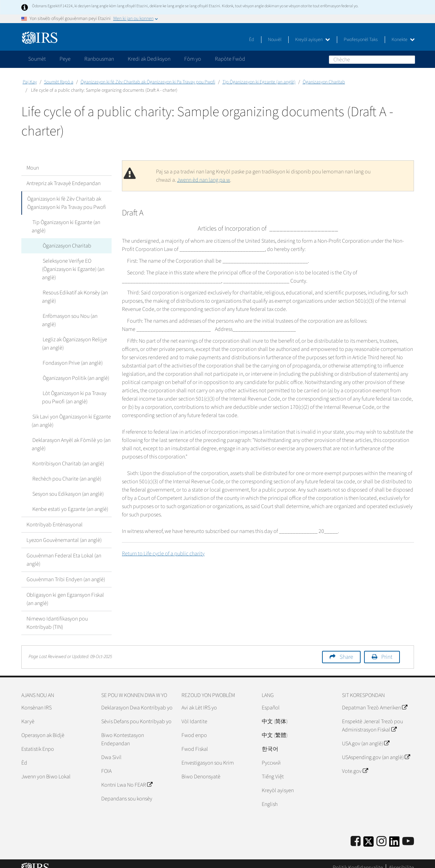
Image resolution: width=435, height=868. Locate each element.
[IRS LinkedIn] (394, 835)
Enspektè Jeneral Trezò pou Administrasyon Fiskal (372, 717)
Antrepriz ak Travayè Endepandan (64, 183)
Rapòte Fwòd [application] (230, 59)
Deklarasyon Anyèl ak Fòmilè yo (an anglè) (71, 436)
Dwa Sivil (111, 749)
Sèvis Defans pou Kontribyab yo (136, 713)
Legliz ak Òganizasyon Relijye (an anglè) (74, 335)
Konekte (403, 40)
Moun (33, 168)
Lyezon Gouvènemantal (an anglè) (64, 532)
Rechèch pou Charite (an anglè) (66, 471)
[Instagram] (381, 833)
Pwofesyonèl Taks (361, 40)
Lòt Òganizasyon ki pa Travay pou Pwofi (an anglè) (74, 389)
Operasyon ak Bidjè (43, 727)
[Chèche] (372, 60)
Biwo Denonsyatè (201, 768)
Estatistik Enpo (38, 741)
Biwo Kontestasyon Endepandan (123, 731)
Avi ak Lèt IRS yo (199, 699)
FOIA (106, 763)
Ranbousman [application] (99, 59)
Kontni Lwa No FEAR (127, 777)
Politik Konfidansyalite (358, 859)
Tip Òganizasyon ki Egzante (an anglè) (259, 82)
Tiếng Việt (273, 768)
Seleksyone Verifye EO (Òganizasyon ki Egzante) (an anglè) (73, 269)
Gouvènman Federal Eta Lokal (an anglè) (64, 552)
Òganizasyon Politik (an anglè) (75, 370)
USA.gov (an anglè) (366, 735)
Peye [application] (65, 59)
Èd (252, 40)
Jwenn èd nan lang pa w (204, 180)
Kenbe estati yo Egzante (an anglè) (70, 501)
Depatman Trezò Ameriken (375, 699)
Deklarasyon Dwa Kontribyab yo (137, 699)
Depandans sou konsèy (127, 790)
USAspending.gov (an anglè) (376, 749)
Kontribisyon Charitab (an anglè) (68, 455)
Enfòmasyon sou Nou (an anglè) (77, 316)
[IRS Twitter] (369, 835)
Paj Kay (30, 82)
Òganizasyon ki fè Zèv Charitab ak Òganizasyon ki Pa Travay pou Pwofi (148, 82)
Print (387, 649)
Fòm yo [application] (193, 59)
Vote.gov (355, 763)
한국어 (270, 741)
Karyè (28, 713)
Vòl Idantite (194, 713)
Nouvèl (275, 40)
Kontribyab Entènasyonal (55, 516)
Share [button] (346, 649)
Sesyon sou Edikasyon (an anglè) (67, 486)
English (270, 796)
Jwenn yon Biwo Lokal (46, 768)
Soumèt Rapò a (59, 82)
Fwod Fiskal (195, 741)
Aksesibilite (401, 859)
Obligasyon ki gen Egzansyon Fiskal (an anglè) (65, 591)
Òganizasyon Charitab (324, 82)
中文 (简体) (275, 713)
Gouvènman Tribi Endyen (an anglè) (66, 571)
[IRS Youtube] (408, 833)
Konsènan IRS (37, 699)
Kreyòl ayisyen (313, 40)
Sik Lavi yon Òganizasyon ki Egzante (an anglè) (71, 413)
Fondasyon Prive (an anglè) (72, 355)
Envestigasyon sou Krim (208, 755)
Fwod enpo (194, 727)
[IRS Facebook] (356, 833)
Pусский (271, 755)
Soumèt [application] (37, 59)
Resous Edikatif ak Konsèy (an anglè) (75, 297)
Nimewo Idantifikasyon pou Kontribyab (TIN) (57, 615)
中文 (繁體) (275, 727)
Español (271, 699)
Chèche (410, 59)
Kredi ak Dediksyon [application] (149, 59)
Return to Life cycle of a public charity (163, 554)
